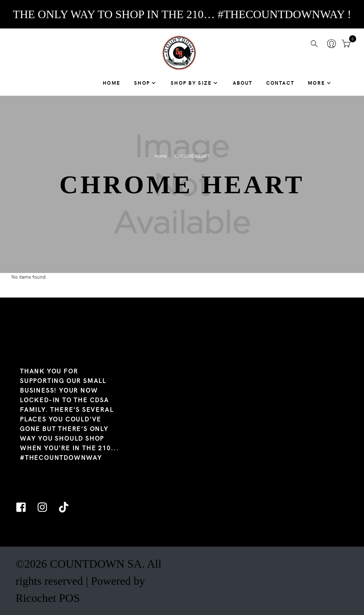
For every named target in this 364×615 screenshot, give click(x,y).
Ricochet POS (48, 598)
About (243, 83)
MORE (317, 83)
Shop (142, 83)
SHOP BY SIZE (191, 83)
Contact (280, 83)
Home (112, 83)
